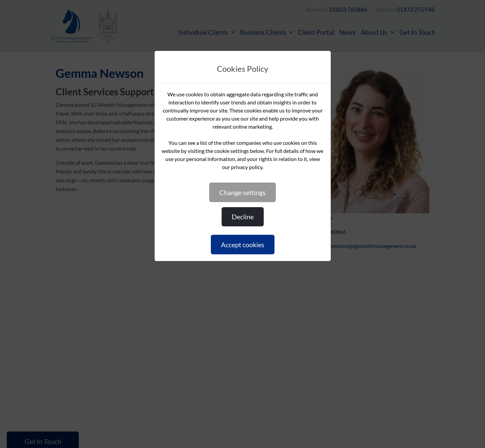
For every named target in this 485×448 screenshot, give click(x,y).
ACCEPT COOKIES (243, 245)
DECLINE (243, 217)
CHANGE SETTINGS (243, 192)
